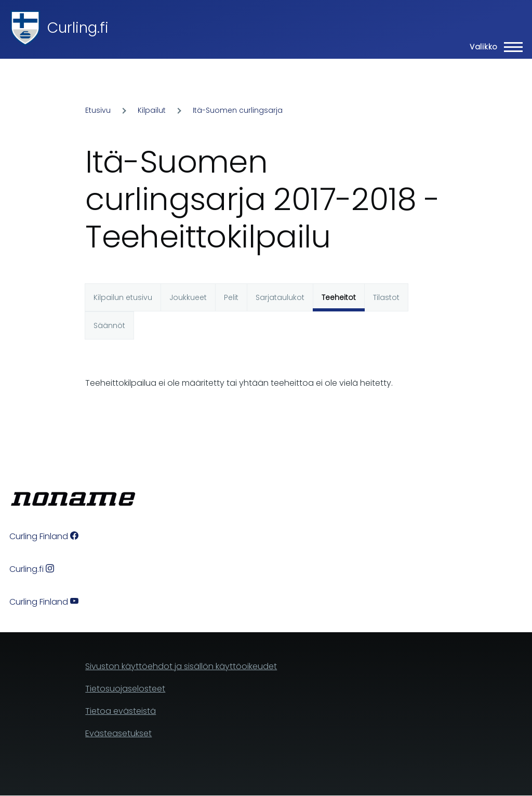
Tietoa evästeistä (121, 711)
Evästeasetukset (118, 733)
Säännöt (109, 325)
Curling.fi (78, 28)
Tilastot (386, 297)
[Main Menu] (493, 47)
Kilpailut (152, 110)
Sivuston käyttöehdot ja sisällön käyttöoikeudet (181, 666)
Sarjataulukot (280, 297)
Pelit (231, 297)
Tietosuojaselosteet (125, 689)
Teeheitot (339, 297)
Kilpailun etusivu (123, 297)
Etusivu (98, 110)
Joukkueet (188, 297)
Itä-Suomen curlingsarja (238, 110)
